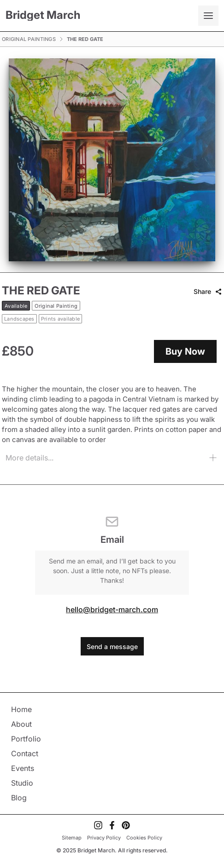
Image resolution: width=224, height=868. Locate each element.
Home (21, 709)
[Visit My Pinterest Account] (126, 825)
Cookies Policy (144, 838)
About (21, 724)
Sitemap (72, 838)
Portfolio (26, 739)
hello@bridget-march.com (112, 609)
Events (23, 768)
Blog (19, 798)
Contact (25, 753)
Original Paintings (29, 39)
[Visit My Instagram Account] (98, 825)
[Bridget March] (43, 16)
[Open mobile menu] (208, 16)
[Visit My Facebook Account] (112, 825)
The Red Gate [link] (85, 39)
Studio (22, 783)
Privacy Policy (104, 838)
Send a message (112, 647)
